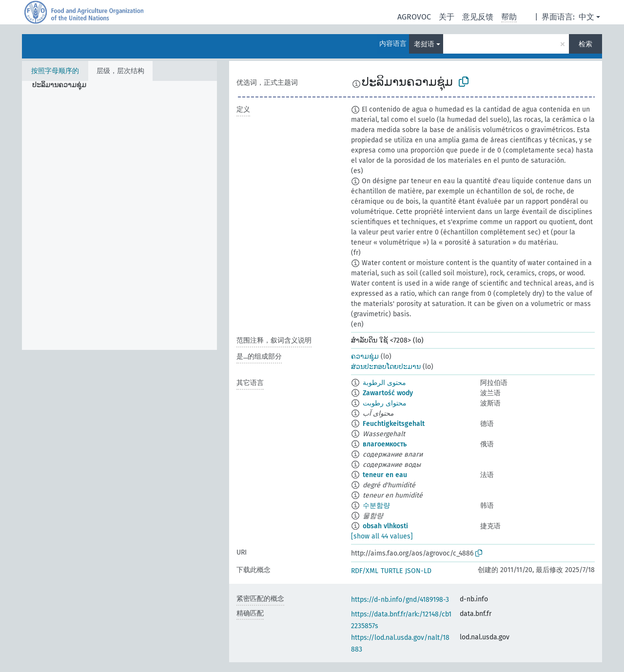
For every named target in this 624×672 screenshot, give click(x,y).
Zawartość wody (388, 393)
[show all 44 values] (382, 536)
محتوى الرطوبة (384, 383)
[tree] (119, 215)
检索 (585, 44)
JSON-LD (418, 571)
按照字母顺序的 (55, 71)
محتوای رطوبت (385, 403)
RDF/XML (365, 571)
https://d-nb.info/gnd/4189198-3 (400, 600)
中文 (586, 17)
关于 (447, 17)
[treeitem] (63, 85)
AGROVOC (414, 17)
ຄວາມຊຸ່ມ (365, 356)
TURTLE (392, 571)
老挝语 (424, 44)
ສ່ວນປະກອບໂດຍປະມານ (386, 367)
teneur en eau (385, 475)
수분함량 (376, 506)
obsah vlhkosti (385, 526)
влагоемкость (385, 444)
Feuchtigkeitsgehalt (394, 424)
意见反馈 (478, 17)
